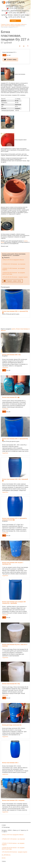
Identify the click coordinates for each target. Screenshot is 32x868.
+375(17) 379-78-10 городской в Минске (13, 260)
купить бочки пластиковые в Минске (11, 26)
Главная (3, 24)
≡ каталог (13, 21)
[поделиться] (20, 46)
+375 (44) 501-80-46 (15, 14)
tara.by (4, 858)
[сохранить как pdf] (28, 46)
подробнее (5, 368)
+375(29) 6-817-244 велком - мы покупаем (14, 264)
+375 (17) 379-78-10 (15, 17)
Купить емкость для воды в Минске (16, 24)
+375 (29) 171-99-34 (15, 9)
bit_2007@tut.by (6, 855)
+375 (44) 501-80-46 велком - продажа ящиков (15, 277)
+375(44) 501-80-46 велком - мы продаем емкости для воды (14, 273)
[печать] (24, 46)
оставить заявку (12, 60)
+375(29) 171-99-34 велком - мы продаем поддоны (14, 269)
